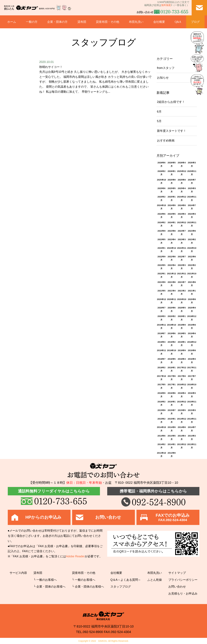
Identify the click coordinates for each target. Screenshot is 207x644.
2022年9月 (161, 258)
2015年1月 (172, 420)
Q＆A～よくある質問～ (126, 580)
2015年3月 (192, 412)
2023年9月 (161, 233)
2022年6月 (192, 258)
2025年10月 (162, 181)
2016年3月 (192, 395)
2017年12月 (182, 369)
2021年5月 (161, 292)
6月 (159, 112)
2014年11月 (192, 420)
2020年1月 (182, 318)
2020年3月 (161, 318)
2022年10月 (192, 250)
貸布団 (82, 22)
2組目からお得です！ (171, 102)
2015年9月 (161, 412)
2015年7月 (172, 412)
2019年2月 (172, 344)
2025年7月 (192, 181)
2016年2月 (161, 403)
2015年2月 (161, 420)
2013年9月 (172, 455)
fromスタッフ (166, 68)
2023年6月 (192, 233)
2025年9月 (172, 181)
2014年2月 (161, 446)
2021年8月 (172, 284)
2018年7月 (161, 361)
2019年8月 (192, 327)
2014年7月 (192, 429)
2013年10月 (162, 455)
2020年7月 (161, 309)
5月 (159, 121)
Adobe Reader (75, 556)
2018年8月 (192, 352)
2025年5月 (172, 190)
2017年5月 (161, 386)
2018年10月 (172, 352)
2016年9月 (161, 395)
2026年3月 (192, 164)
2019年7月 (161, 335)
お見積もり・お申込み (183, 594)
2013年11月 (192, 446)
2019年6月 (172, 335)
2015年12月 (182, 403)
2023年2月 (192, 241)
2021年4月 (172, 292)
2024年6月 (161, 216)
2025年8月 (182, 181)
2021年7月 (182, 284)
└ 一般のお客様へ (45, 580)
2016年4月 (182, 395)
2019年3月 (161, 344)
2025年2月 (161, 198)
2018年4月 (182, 361)
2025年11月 (192, 173)
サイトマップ (177, 573)
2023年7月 (182, 233)
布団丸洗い (136, 22)
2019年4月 (192, 335)
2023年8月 (172, 233)
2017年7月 (192, 378)
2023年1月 (161, 250)
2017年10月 (162, 378)
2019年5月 (182, 335)
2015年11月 (192, 403)
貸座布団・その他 (108, 22)
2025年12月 (182, 173)
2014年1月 (172, 446)
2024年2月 (161, 224)
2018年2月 (161, 369)
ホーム (12, 22)
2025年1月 (172, 198)
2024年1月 (172, 224)
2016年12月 (182, 386)
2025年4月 (182, 190)
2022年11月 (182, 250)
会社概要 (159, 22)
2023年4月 (172, 241)
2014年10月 (162, 429)
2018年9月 (182, 352)
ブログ (195, 22)
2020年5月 (182, 309)
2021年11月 (182, 275)
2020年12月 (162, 301)
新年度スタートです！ (172, 131)
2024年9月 (172, 207)
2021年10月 (192, 275)
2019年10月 (172, 327)
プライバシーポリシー (183, 580)
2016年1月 (172, 403)
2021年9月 (161, 284)
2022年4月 (172, 267)
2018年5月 (172, 361)
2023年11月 (192, 224)
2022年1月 (161, 275)
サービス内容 (18, 573)
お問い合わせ (177, 587)
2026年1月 (172, 173)
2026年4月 (182, 164)
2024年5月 (172, 216)
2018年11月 (162, 352)
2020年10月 (182, 301)
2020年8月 (192, 301)
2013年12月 (182, 446)
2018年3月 (192, 361)
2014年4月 (182, 437)
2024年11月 (192, 198)
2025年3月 (192, 190)
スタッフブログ (121, 587)
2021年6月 (192, 284)
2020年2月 (172, 318)
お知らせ (163, 78)
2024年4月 (182, 216)
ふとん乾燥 (155, 580)
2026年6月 (161, 164)
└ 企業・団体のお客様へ (49, 587)
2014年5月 (172, 437)
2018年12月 (192, 344)
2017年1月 (172, 386)
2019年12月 (192, 318)
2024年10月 (162, 207)
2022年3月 (182, 267)
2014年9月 (172, 429)
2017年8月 (182, 378)
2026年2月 (161, 173)
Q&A (178, 22)
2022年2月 (192, 267)
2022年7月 (182, 258)
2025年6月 (161, 190)
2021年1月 (192, 292)
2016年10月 (192, 386)
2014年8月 (182, 429)
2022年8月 (172, 258)
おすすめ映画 (166, 141)
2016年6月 (172, 395)
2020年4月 (192, 309)
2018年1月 (172, 369)
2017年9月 (172, 378)
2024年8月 (182, 207)
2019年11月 (162, 327)
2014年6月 (161, 437)
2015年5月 (182, 412)
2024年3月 (192, 216)
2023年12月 (182, 224)
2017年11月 (192, 369)
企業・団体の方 (57, 22)
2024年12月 (182, 198)
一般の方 (32, 22)
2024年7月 (192, 207)
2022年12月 (172, 250)
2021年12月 (172, 275)
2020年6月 (172, 309)
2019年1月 (182, 344)
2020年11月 (172, 301)
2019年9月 (182, 327)
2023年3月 (182, 241)
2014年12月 (182, 420)
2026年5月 (172, 164)
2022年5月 (161, 267)
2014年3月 (192, 437)
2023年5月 (161, 241)
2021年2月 (182, 292)
